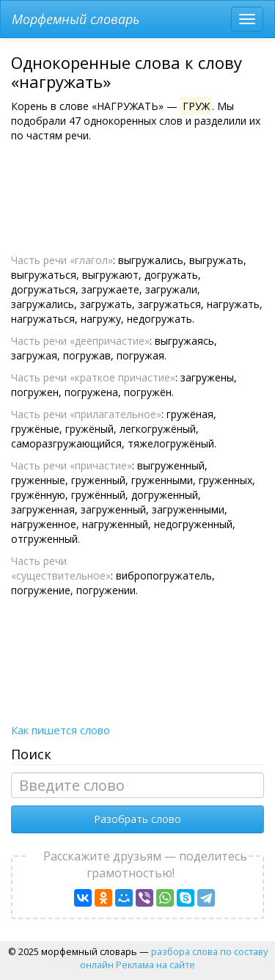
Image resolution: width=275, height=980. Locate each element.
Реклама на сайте (155, 965)
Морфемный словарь (76, 19)
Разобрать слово (137, 819)
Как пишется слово (60, 730)
